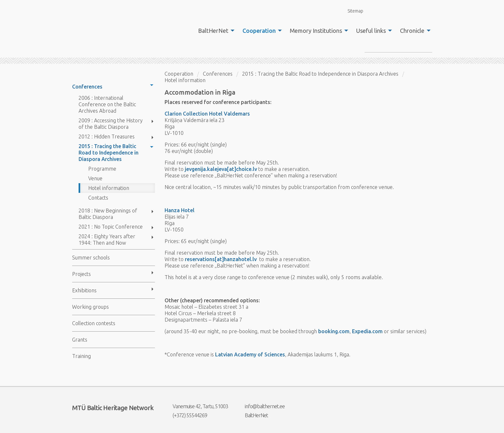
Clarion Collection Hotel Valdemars (207, 114)
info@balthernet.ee (261, 406)
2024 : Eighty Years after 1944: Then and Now (107, 240)
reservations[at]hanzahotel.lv (221, 259)
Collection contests (94, 323)
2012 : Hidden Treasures (107, 136)
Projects (81, 274)
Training (81, 356)
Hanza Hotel (180, 210)
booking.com (334, 331)
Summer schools (91, 258)
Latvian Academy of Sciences (250, 354)
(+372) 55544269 (186, 415)
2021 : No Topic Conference (111, 227)
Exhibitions (84, 290)
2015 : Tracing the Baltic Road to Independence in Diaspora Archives (109, 153)
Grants (80, 340)
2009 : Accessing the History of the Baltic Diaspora (111, 124)
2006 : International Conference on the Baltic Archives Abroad (107, 104)
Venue (95, 178)
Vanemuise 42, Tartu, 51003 (196, 406)
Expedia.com (367, 331)
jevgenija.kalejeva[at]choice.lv (221, 169)
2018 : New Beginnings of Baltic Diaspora (108, 214)
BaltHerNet (213, 31)
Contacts (98, 198)
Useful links (371, 31)
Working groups (90, 307)
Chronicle (412, 31)
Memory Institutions (316, 31)
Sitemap (352, 11)
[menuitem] (214, 31)
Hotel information (109, 188)
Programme (102, 169)
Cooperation (259, 31)
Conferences (87, 87)
